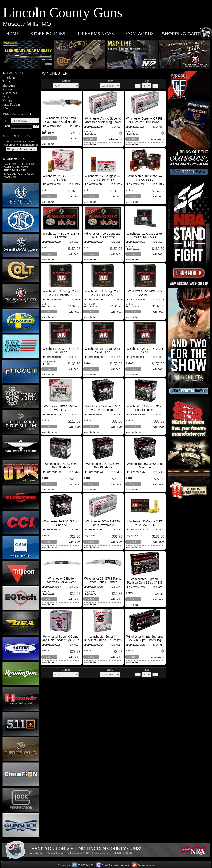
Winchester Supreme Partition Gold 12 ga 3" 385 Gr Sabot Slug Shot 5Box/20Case (145, 584)
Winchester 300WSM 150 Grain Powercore (103, 523)
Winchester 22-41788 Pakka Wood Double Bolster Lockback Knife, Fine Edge (103, 582)
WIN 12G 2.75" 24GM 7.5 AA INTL (145, 293)
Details (49, 138)
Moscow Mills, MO (27, 24)
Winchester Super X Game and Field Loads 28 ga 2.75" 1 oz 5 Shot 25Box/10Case (61, 640)
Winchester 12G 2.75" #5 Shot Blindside (103, 466)
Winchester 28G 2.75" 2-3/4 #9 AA (145, 351)
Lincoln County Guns (63, 12)
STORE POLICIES (48, 34)
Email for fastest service (115, 865)
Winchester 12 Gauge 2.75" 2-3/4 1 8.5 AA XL (103, 293)
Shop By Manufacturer (21, 149)
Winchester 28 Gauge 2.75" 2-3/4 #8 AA (103, 351)
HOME (13, 34)
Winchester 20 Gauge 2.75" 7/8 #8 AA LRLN (145, 523)
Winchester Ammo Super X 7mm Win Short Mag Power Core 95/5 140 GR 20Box (103, 122)
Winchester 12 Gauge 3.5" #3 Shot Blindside (103, 408)
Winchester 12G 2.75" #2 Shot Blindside (61, 466)
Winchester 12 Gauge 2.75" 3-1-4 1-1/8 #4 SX (103, 178)
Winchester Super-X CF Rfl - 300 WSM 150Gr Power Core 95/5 (145, 122)
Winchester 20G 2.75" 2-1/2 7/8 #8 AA (61, 351)
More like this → (49, 144)
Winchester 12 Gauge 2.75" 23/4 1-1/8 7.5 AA (145, 235)
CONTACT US (140, 34)
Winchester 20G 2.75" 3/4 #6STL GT (61, 408)
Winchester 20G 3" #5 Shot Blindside (61, 523)
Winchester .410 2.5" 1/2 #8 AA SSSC (61, 235)
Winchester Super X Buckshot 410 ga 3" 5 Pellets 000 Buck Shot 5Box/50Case (103, 640)
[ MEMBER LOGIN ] (123, 853)
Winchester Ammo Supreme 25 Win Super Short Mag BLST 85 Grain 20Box (145, 640)
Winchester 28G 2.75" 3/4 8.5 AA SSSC (145, 178)
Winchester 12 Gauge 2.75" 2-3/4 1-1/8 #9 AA (61, 293)
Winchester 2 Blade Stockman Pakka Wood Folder (61, 582)
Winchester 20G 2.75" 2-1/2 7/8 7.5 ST (61, 178)
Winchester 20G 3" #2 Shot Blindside (145, 466)
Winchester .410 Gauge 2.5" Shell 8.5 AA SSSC (103, 235)
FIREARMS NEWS (96, 34)
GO (36, 126)
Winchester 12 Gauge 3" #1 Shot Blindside (145, 408)
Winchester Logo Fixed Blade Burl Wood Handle (61, 120)
